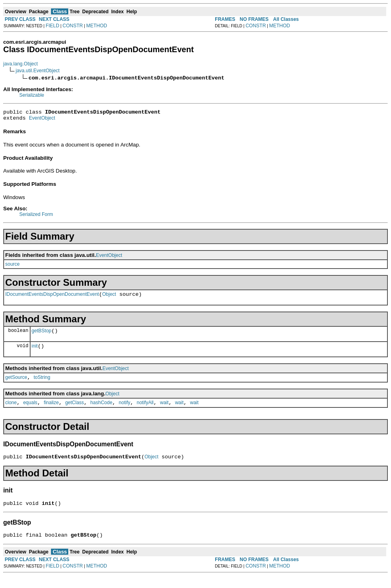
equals (30, 411)
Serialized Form (36, 217)
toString (42, 385)
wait (164, 411)
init (35, 352)
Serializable (32, 95)
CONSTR (73, 26)
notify (125, 411)
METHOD (97, 26)
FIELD (53, 26)
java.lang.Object (20, 64)
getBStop (42, 336)
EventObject (42, 120)
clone (11, 411)
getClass (74, 411)
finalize (51, 411)
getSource (16, 385)
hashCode (101, 411)
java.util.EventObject (38, 71)
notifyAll (145, 411)
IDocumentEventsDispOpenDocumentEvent (52, 298)
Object (109, 298)
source (12, 267)
